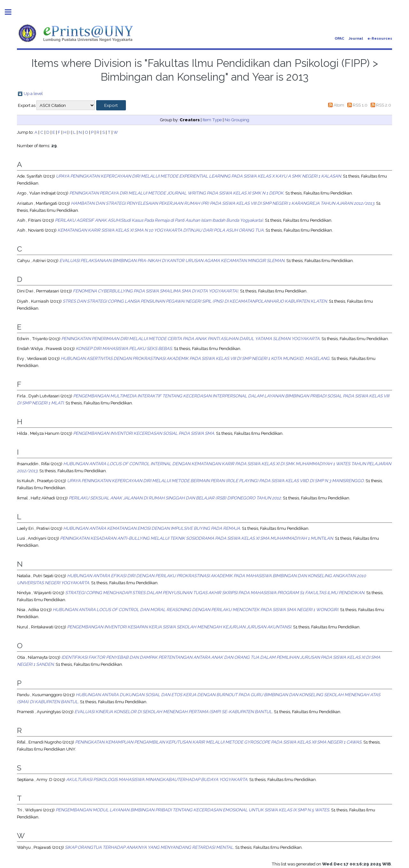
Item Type (212, 120)
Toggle (12, 12)
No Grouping (237, 120)
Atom (339, 105)
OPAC (339, 39)
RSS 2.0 (384, 105)
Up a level (33, 93)
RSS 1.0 (360, 105)
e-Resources (380, 39)
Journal (356, 39)
